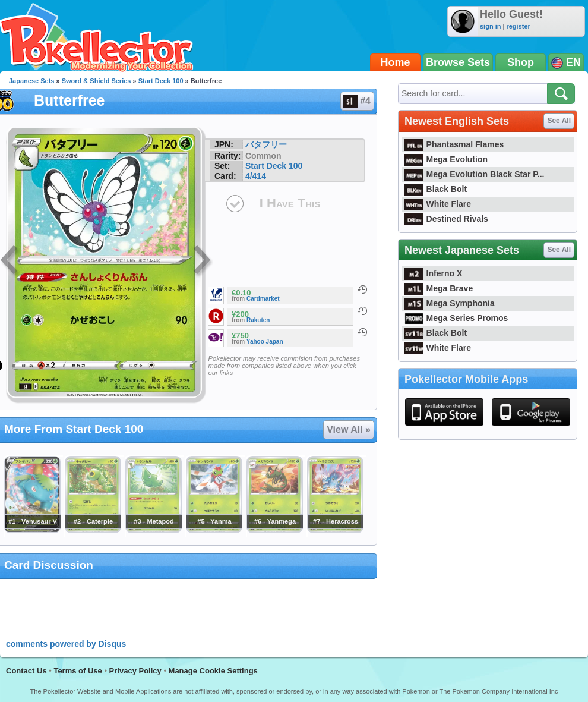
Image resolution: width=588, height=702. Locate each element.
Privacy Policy (135, 671)
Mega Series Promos (456, 318)
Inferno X (433, 273)
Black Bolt (436, 189)
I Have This (290, 203)
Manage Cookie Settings (213, 671)
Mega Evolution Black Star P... (475, 174)
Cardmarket (263, 299)
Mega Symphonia (450, 303)
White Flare (438, 204)
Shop (521, 62)
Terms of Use (78, 671)
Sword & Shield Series (97, 81)
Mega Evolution (446, 159)
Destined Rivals (446, 219)
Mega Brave (439, 288)
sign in (490, 26)
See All (559, 121)
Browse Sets (458, 62)
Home (396, 62)
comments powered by (66, 644)
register (518, 26)
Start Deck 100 (161, 81)
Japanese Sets (31, 81)
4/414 (256, 176)
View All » (349, 429)
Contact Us (26, 671)
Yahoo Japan (265, 341)
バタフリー (266, 144)
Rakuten (258, 320)
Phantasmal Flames (454, 144)
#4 (357, 101)
